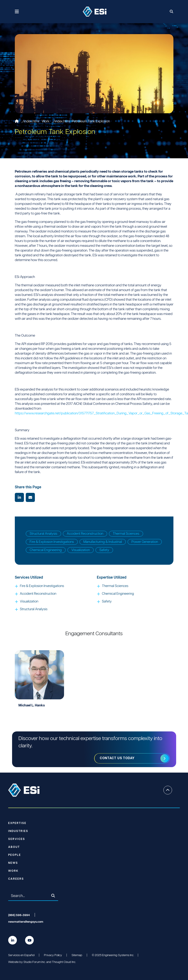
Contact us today (117, 758)
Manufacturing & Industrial (103, 542)
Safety (104, 550)
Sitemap (77, 955)
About (14, 847)
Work (46, 121)
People (15, 855)
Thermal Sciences (126, 534)
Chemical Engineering (46, 550)
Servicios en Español (21, 955)
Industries (18, 831)
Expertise (17, 823)
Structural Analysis (43, 534)
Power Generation (145, 542)
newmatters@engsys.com (26, 922)
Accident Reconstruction (85, 534)
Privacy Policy (53, 955)
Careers (16, 879)
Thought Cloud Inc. (64, 962)
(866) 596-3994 (19, 915)
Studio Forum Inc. (35, 962)
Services (17, 839)
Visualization (81, 550)
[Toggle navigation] (17, 12)
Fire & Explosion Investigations (52, 542)
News (13, 863)
